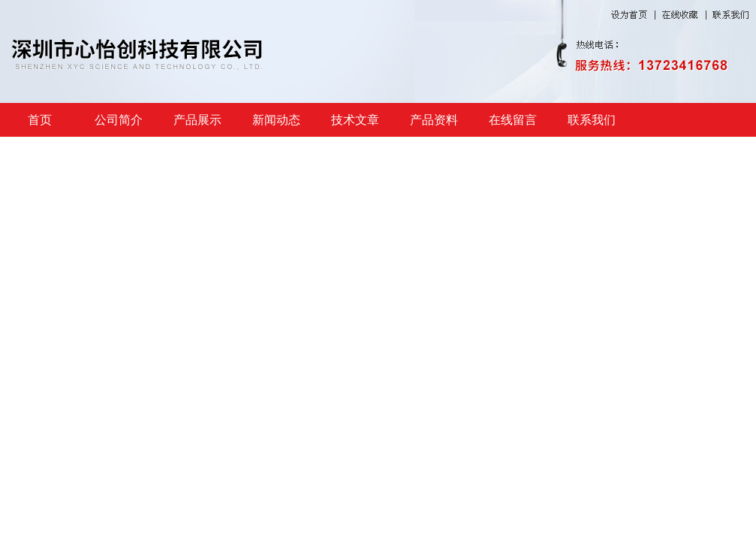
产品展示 (197, 120)
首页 (40, 120)
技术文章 (355, 120)
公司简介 (119, 120)
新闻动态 (276, 120)
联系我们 (592, 120)
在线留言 (513, 120)
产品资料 (434, 120)
